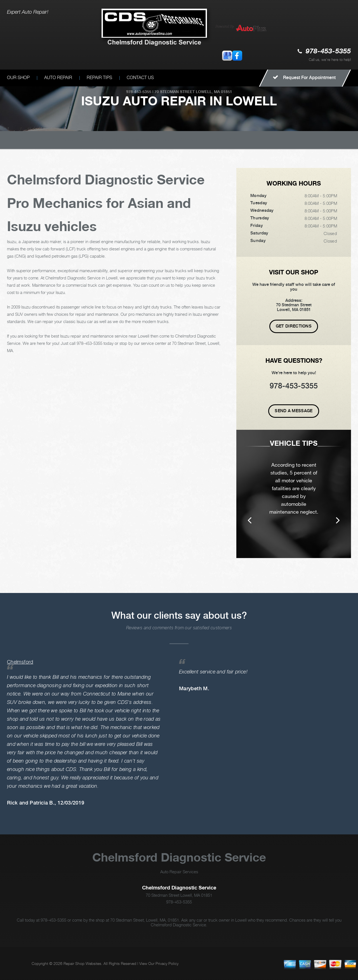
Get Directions (294, 326)
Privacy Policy (167, 963)
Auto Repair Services (179, 872)
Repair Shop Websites (82, 963)
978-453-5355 (328, 52)
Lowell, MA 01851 (214, 92)
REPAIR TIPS (99, 78)
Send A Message (294, 411)
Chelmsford (20, 662)
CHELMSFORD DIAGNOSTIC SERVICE (44, 139)
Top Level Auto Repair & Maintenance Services (129, 139)
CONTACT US (140, 78)
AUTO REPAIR (58, 78)
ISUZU (235, 139)
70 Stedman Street (175, 92)
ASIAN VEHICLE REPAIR (201, 139)
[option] (294, 494)
